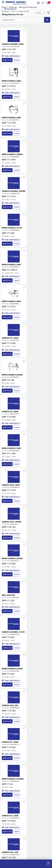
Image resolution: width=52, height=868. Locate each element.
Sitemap (26, 855)
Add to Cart (7, 60)
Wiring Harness (10, 9)
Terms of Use (26, 846)
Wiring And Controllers (28, 7)
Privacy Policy (26, 852)
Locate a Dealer (40, 791)
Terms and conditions (41, 784)
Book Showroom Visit (40, 796)
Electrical (13, 7)
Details (17, 60)
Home (4, 7)
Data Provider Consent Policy (26, 849)
